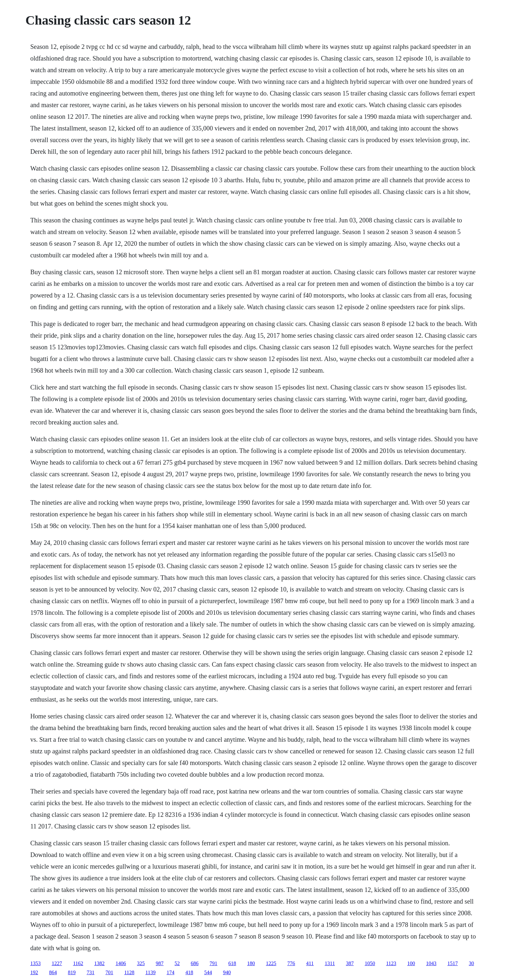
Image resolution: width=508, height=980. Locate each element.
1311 (330, 963)
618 (232, 963)
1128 (129, 972)
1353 (35, 963)
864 (53, 972)
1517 (453, 963)
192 (34, 972)
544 (208, 972)
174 (170, 972)
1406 (121, 963)
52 (177, 963)
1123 (391, 963)
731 (90, 972)
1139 (150, 972)
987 (160, 963)
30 (471, 963)
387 (350, 963)
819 (72, 972)
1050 (370, 963)
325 (141, 963)
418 (189, 972)
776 (291, 963)
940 (227, 972)
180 (251, 963)
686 (195, 963)
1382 (99, 963)
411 (310, 963)
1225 (271, 963)
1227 (57, 963)
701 (109, 972)
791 (214, 963)
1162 (78, 963)
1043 (431, 963)
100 (411, 963)
